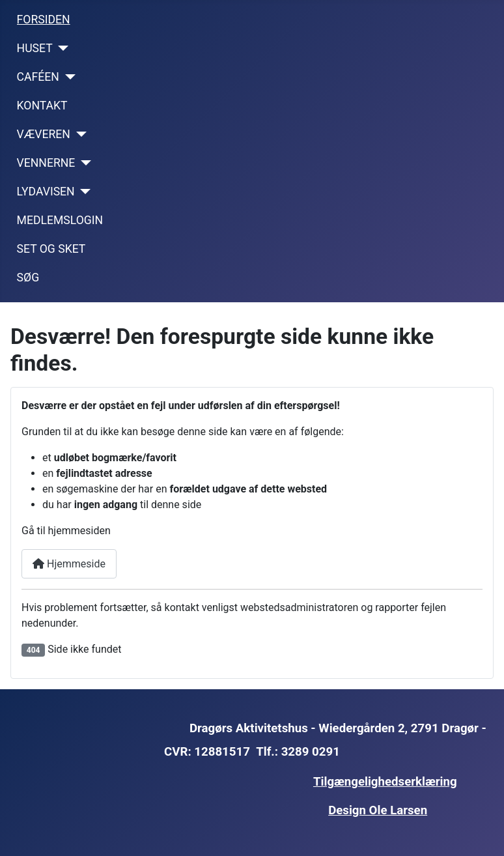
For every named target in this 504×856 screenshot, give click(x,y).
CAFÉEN (38, 77)
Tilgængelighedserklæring (385, 782)
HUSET (35, 48)
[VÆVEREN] (78, 134)
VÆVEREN (44, 134)
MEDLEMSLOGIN (60, 220)
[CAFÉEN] (67, 77)
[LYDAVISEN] (83, 192)
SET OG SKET (51, 249)
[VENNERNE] (83, 163)
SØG (28, 278)
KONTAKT (42, 106)
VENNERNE (46, 163)
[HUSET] (61, 48)
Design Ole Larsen (378, 810)
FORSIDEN (44, 20)
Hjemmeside (69, 564)
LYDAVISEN (46, 192)
